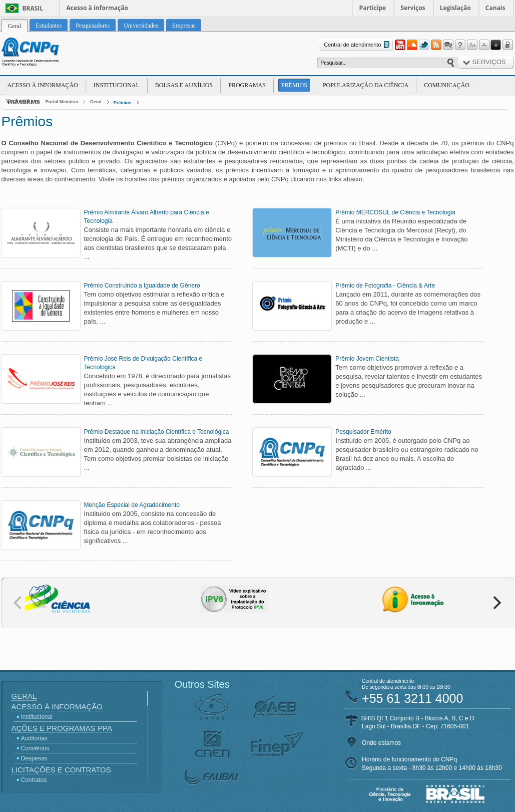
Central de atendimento (358, 45)
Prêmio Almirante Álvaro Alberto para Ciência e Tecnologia (147, 217)
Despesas (34, 758)
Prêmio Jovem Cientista (367, 359)
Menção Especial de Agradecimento (132, 505)
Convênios (35, 748)
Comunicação (447, 85)
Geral (96, 102)
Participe (373, 8)
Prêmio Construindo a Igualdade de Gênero (142, 286)
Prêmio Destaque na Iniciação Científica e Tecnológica (157, 432)
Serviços (413, 8)
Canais (495, 8)
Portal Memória (62, 102)
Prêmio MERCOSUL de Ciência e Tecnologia (395, 212)
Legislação (455, 8)
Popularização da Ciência (366, 85)
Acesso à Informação (43, 85)
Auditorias (34, 738)
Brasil (33, 8)
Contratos (34, 780)
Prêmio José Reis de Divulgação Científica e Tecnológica (143, 363)
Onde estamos (381, 743)
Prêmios (294, 85)
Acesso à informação (97, 8)
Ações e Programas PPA (62, 728)
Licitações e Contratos (61, 770)
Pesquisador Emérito (363, 432)
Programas (247, 85)
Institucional (117, 85)
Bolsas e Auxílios (184, 85)
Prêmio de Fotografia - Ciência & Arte (385, 286)
